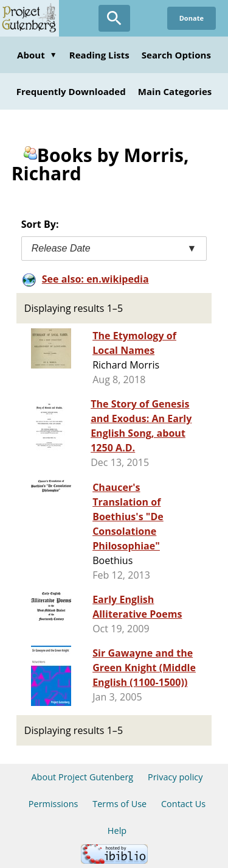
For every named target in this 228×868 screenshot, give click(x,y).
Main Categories (175, 91)
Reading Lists (99, 55)
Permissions (54, 804)
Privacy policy (175, 777)
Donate (192, 18)
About (37, 55)
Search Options (176, 55)
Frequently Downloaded (71, 91)
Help (117, 831)
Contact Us (183, 804)
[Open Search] (114, 18)
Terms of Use (119, 804)
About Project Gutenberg (82, 777)
